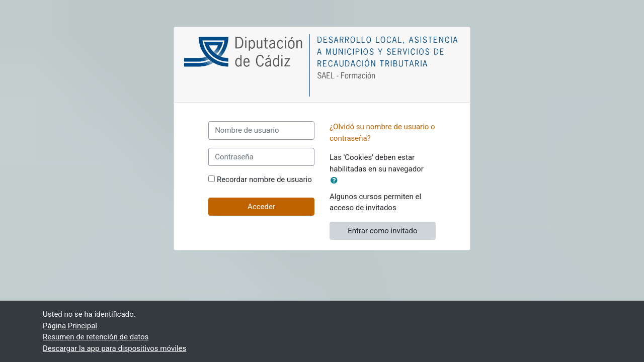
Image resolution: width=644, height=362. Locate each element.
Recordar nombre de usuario (264, 179)
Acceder (261, 207)
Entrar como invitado (382, 231)
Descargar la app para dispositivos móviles (114, 348)
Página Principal (70, 326)
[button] (336, 181)
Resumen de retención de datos (96, 337)
